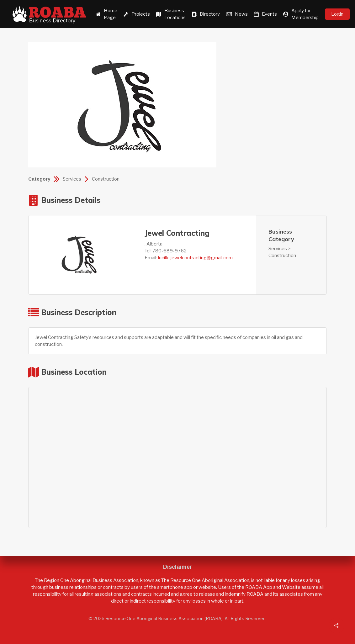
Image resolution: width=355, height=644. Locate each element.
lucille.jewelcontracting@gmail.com (195, 258)
